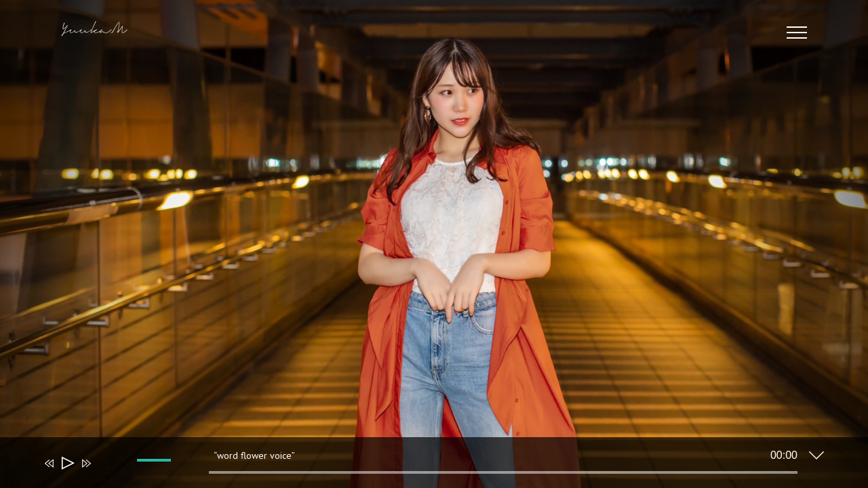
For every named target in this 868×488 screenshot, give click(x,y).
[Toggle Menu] (797, 33)
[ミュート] (106, 472)
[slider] (503, 472)
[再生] (67, 463)
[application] (424, 466)
